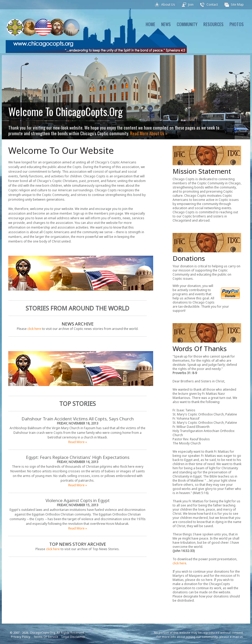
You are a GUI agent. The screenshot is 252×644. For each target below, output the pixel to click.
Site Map (237, 5)
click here (34, 329)
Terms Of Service (46, 637)
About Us (168, 5)
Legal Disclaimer (73, 637)
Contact (212, 5)
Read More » (78, 442)
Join (191, 5)
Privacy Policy (21, 637)
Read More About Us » (149, 133)
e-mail (234, 637)
